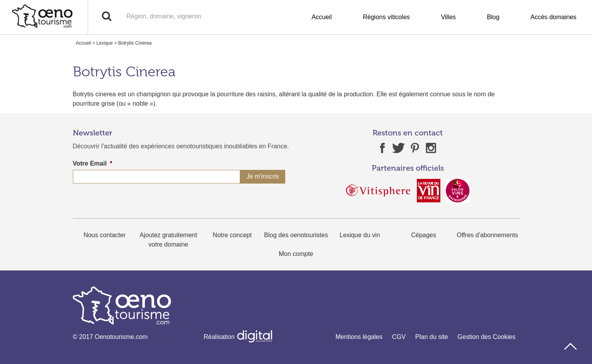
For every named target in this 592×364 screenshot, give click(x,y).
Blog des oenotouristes (296, 235)
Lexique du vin (360, 235)
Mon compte (296, 254)
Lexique (105, 43)
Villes (448, 17)
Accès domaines (553, 17)
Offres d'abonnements (488, 235)
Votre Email (93, 163)
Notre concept (232, 235)
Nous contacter (105, 235)
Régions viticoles (386, 17)
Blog (493, 17)
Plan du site (432, 337)
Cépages (424, 235)
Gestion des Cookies (487, 337)
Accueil (322, 17)
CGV (399, 337)
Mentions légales (359, 337)
